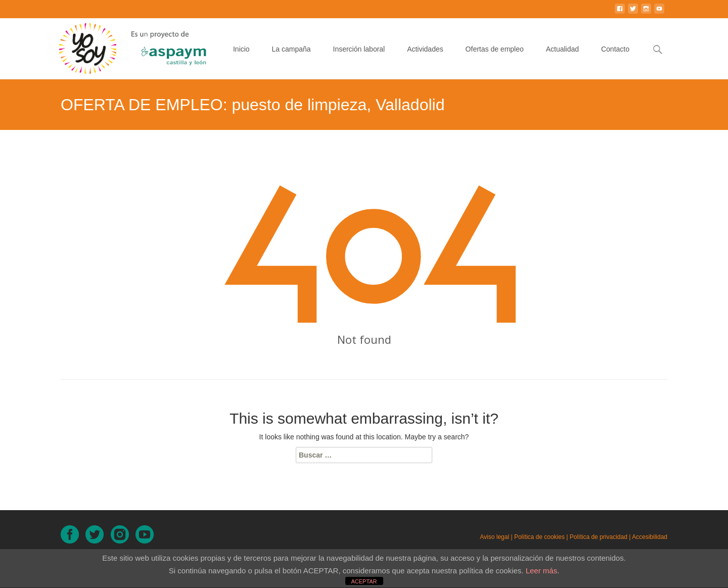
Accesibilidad (650, 537)
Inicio (241, 58)
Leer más (542, 571)
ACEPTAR (364, 581)
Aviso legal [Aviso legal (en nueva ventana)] (494, 537)
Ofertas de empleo (495, 58)
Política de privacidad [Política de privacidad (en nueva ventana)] (599, 537)
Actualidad (562, 58)
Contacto (615, 58)
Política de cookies (539, 537)
